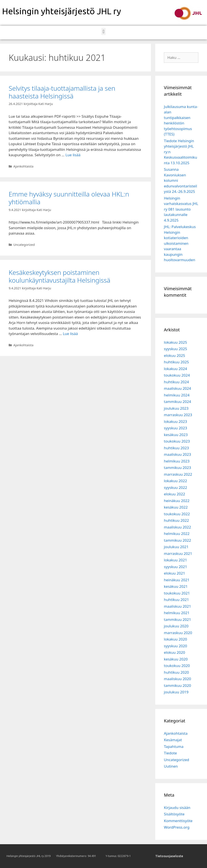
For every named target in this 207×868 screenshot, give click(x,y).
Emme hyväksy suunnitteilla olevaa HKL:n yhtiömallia (69, 198)
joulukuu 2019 (176, 692)
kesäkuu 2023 (176, 435)
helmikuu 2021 (177, 613)
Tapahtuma (174, 746)
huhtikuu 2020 (176, 672)
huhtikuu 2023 (176, 448)
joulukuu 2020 (176, 626)
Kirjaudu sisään (177, 808)
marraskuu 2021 (178, 553)
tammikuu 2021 (177, 619)
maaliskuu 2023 (177, 454)
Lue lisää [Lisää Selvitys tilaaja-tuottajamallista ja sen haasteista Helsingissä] (73, 155)
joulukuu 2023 (176, 408)
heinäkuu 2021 (177, 580)
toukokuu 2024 (177, 375)
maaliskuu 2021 (177, 606)
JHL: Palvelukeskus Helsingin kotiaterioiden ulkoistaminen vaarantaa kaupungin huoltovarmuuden (180, 243)
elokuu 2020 (175, 652)
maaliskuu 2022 (177, 527)
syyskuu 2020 (175, 646)
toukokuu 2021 (177, 593)
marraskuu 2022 (178, 474)
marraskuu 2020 (178, 633)
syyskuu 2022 (175, 487)
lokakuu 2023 (175, 421)
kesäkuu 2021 (176, 586)
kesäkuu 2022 (176, 507)
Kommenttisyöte (178, 821)
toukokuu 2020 (177, 666)
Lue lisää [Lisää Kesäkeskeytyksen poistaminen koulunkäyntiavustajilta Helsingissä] (70, 334)
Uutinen (171, 766)
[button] (103, 31)
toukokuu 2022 (177, 514)
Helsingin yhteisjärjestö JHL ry (62, 11)
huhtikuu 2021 (176, 600)
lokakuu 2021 (175, 560)
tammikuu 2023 (177, 468)
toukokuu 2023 (177, 441)
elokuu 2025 (175, 355)
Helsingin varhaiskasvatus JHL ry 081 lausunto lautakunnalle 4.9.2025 (181, 209)
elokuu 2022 (175, 494)
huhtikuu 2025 (176, 362)
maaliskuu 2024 (177, 388)
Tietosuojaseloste (169, 856)
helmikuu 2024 (177, 395)
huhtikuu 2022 (176, 520)
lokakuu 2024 (175, 369)
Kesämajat (173, 740)
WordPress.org (177, 827)
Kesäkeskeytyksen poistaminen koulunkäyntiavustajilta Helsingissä (60, 276)
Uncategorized (24, 245)
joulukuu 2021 (176, 547)
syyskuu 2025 (175, 349)
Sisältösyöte (174, 814)
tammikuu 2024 (177, 402)
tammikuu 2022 (177, 540)
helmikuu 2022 (177, 534)
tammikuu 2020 (177, 685)
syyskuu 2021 (175, 567)
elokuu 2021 (175, 573)
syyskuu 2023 (175, 428)
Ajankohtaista (23, 166)
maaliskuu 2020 (177, 679)
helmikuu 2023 (177, 461)
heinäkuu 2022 (177, 501)
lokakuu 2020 (175, 639)
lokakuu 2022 (175, 481)
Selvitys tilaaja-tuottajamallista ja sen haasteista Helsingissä (62, 92)
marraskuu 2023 (178, 415)
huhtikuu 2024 (176, 382)
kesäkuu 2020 (176, 659)
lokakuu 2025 (175, 342)
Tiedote (170, 753)
